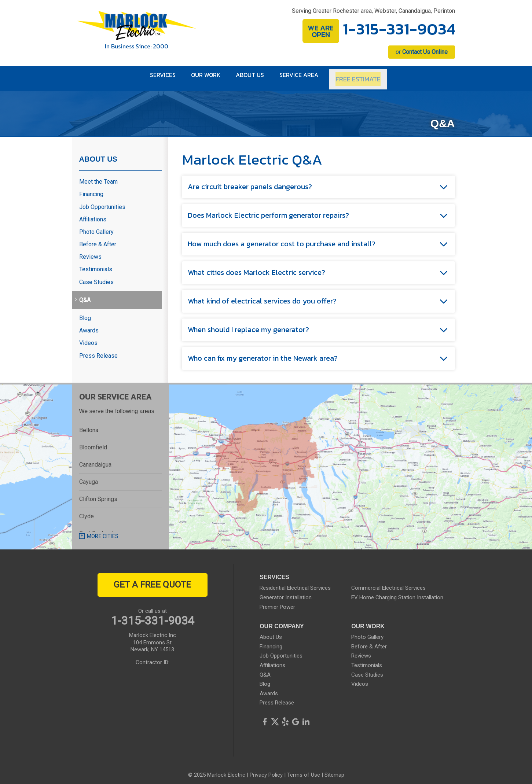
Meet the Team (98, 176)
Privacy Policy (266, 769)
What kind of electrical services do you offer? (262, 295)
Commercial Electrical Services (388, 582)
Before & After (98, 238)
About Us (98, 153)
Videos (88, 337)
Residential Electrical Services (295, 582)
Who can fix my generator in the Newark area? (263, 353)
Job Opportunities (102, 201)
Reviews (90, 251)
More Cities (103, 530)
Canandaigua (95, 459)
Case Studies (96, 276)
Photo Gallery (96, 226)
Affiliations (93, 214)
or (422, 52)
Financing (91, 189)
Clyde (87, 510)
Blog (85, 312)
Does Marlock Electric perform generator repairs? (268, 210)
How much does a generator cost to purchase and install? (282, 238)
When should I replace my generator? (248, 324)
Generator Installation (286, 592)
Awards (89, 325)
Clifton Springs (98, 493)
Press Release (98, 350)
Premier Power (277, 601)
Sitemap (334, 769)
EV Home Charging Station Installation (397, 592)
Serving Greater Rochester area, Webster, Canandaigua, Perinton (373, 11)
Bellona (89, 424)
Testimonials (96, 264)
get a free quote (152, 579)
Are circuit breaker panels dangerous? (250, 181)
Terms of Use (304, 769)
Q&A (85, 294)
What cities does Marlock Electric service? (256, 267)
